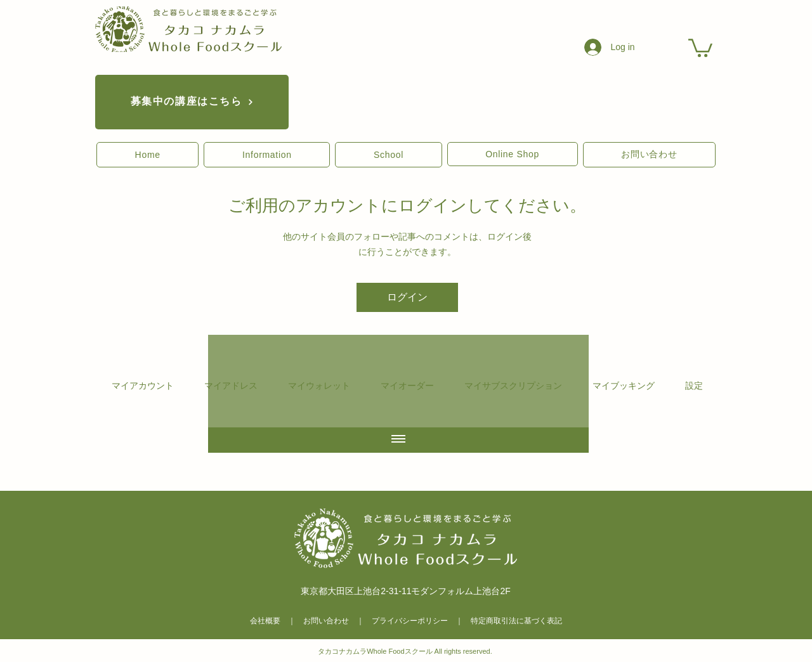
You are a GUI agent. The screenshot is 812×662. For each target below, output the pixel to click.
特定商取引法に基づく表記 (516, 621)
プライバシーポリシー (410, 621)
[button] (147, 155)
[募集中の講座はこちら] (192, 102)
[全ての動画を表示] (398, 439)
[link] (700, 47)
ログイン (407, 297)
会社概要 (265, 621)
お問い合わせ (326, 621)
